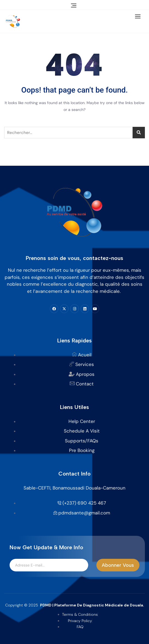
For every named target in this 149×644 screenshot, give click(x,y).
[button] (139, 16)
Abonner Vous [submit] (118, 565)
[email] (49, 565)
